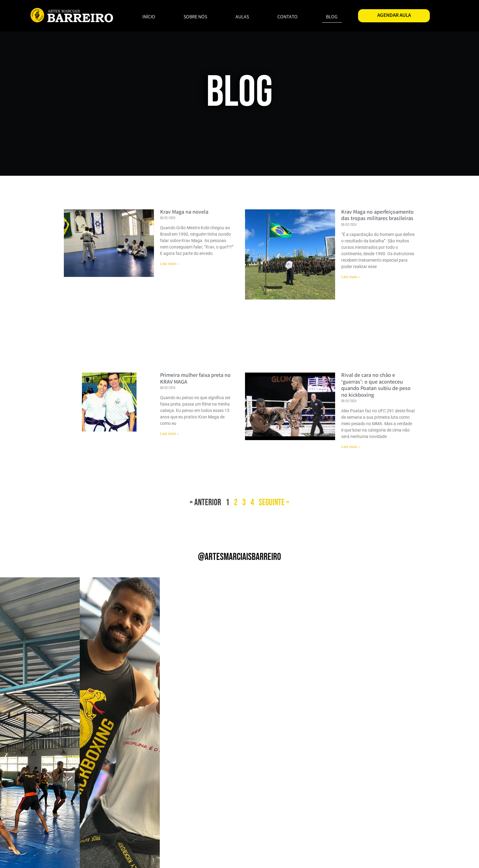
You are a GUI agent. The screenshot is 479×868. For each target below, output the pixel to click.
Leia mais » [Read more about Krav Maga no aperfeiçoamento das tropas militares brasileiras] (351, 277)
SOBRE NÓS (195, 17)
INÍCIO (149, 17)
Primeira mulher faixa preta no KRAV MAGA (195, 379)
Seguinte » (274, 503)
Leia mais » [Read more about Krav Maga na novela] (169, 264)
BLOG (332, 17)
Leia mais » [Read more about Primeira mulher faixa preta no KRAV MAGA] (169, 434)
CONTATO (287, 17)
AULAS (242, 17)
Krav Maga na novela (184, 212)
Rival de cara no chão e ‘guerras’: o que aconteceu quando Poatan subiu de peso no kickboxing (376, 386)
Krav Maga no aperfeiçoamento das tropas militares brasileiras (377, 216)
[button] (6, 756)
